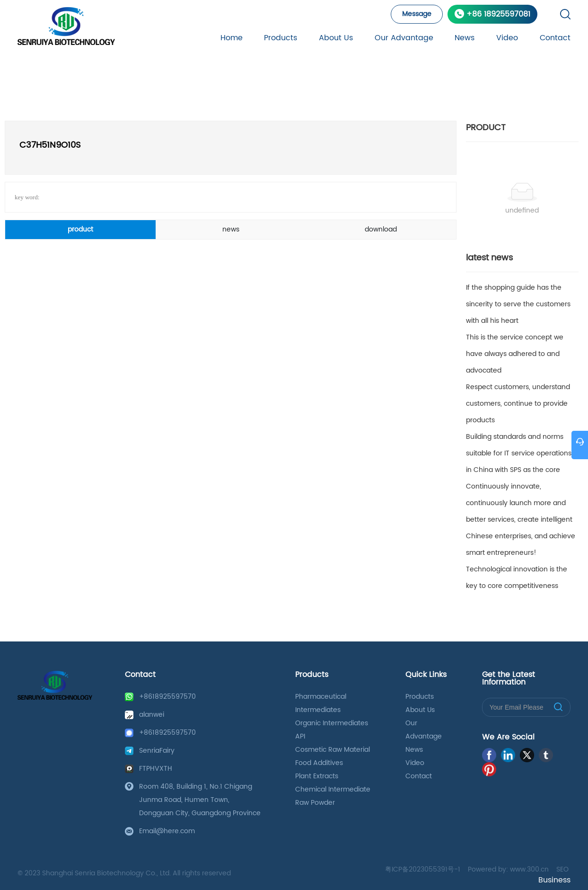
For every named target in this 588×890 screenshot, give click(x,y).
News (465, 38)
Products (281, 38)
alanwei (152, 715)
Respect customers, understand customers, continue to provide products (518, 404)
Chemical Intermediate (333, 789)
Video (507, 38)
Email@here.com (167, 831)
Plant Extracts (317, 776)
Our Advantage (404, 38)
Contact (555, 38)
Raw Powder (315, 803)
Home (232, 38)
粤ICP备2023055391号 (420, 869)
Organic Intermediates (332, 723)
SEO (562, 869)
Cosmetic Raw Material (333, 750)
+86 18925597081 (498, 14)
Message (417, 14)
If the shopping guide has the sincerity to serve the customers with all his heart (518, 304)
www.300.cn (529, 869)
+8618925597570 (167, 697)
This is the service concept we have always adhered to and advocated (515, 354)
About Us (336, 38)
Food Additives (319, 763)
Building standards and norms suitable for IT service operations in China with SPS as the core (519, 453)
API (300, 736)
